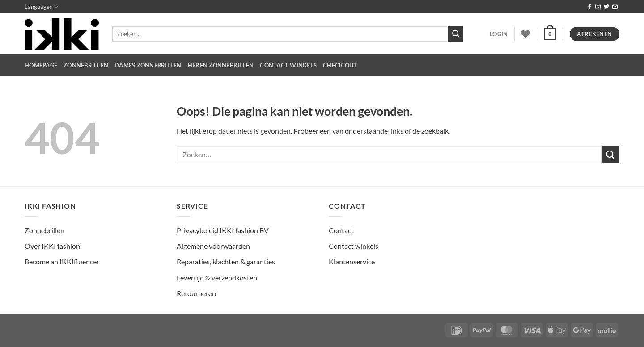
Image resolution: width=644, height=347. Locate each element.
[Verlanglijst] (525, 34)
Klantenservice (352, 261)
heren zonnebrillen (221, 65)
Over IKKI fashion (52, 246)
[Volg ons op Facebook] (589, 7)
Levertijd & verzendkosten (217, 278)
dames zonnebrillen (148, 65)
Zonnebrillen (86, 65)
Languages (41, 7)
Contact (341, 230)
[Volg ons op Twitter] (606, 7)
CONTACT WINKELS (288, 65)
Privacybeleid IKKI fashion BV (223, 230)
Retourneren (196, 293)
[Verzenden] (456, 34)
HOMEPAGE (41, 65)
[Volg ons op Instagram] (598, 7)
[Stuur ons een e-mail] (615, 7)
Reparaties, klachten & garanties (226, 261)
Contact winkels (354, 246)
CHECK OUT (340, 65)
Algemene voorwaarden (213, 246)
